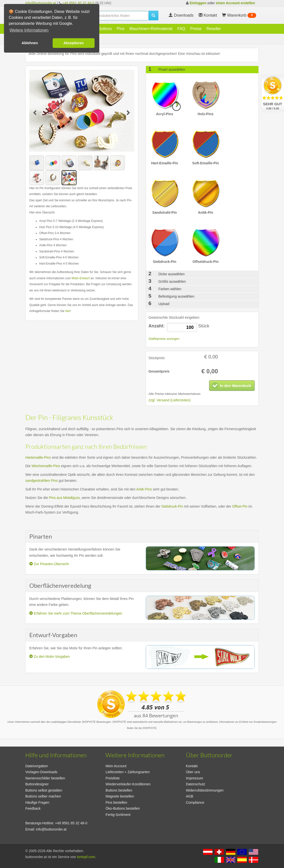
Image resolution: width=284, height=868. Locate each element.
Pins (121, 29)
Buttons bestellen (119, 790)
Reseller (214, 29)
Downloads (181, 15)
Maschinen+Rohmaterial (151, 29)
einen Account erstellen (235, 3)
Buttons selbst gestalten (44, 790)
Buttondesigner (37, 784)
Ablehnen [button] (30, 43)
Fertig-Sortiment (118, 815)
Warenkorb (239, 15)
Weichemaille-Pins (46, 466)
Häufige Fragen (37, 802)
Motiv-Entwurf (81, 278)
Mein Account (116, 766)
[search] (121, 16)
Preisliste (113, 778)
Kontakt (192, 766)
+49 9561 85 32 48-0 (78, 3)
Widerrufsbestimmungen (205, 790)
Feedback (33, 808)
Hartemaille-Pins (38, 457)
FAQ (181, 29)
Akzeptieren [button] (73, 43)
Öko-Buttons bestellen (123, 808)
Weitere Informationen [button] (29, 30)
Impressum (195, 778)
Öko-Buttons (101, 29)
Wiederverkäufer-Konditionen (128, 784)
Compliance (195, 802)
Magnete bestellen (120, 796)
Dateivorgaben (37, 766)
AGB (190, 796)
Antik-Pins (144, 489)
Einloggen (198, 3)
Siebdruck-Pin (172, 506)
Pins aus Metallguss (64, 498)
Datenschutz (196, 784)
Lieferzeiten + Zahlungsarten (128, 772)
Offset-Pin (240, 506)
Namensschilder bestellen (45, 778)
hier (68, 311)
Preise (196, 29)
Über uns (193, 772)
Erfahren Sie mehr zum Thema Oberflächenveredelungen (76, 613)
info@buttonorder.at (41, 3)
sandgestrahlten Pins (42, 481)
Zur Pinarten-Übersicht (49, 564)
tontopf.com (86, 857)
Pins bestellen (116, 802)
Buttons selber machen (43, 796)
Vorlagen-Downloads (41, 772)
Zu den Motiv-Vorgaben (50, 657)
